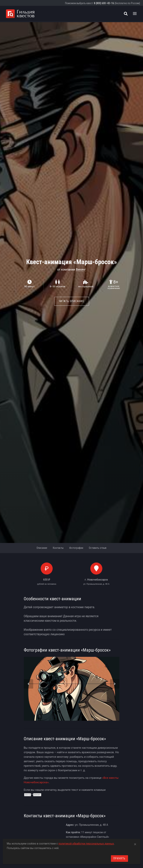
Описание (42, 548)
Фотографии (76, 548)
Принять (119, 858)
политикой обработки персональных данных (86, 844)
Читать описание (72, 301)
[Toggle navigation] (135, 14)
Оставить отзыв (98, 548)
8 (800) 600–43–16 (104, 3)
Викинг (81, 270)
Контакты (58, 548)
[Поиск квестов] (126, 14)
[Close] (135, 844)
